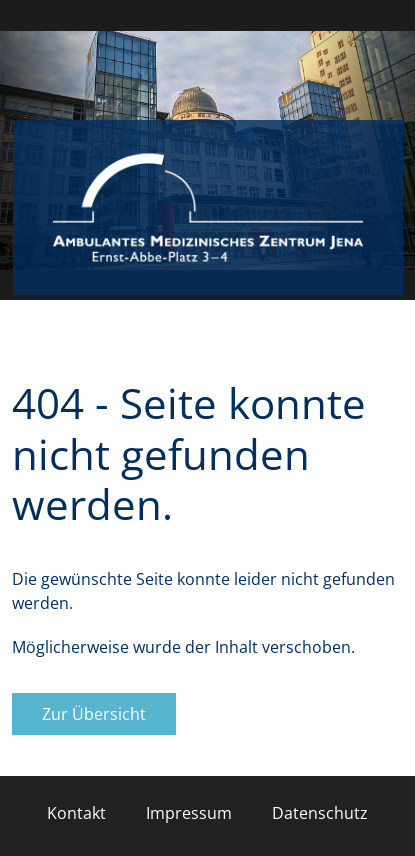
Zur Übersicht (94, 714)
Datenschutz (320, 813)
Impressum (189, 813)
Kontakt (76, 813)
